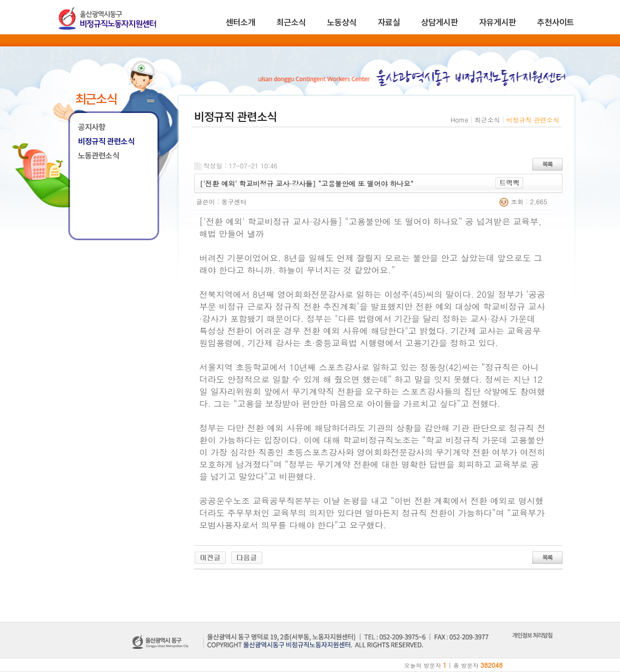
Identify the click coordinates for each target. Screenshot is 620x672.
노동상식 (342, 22)
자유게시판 (498, 22)
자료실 (389, 22)
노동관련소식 (99, 156)
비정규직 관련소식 (106, 141)
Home (460, 120)
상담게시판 (440, 22)
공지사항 (92, 127)
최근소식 (291, 22)
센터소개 (241, 22)
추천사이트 (556, 22)
